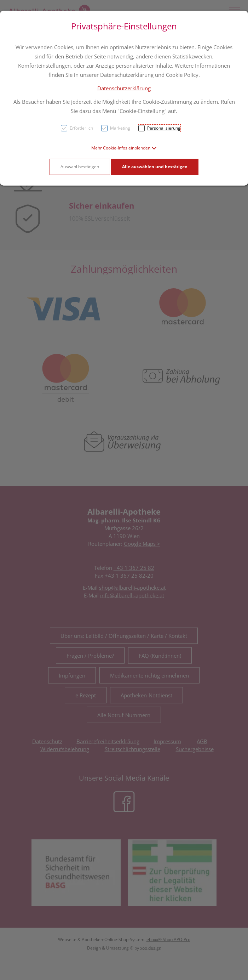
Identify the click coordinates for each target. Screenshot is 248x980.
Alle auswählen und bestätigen (155, 167)
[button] (124, 148)
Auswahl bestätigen (80, 167)
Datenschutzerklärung (124, 88)
